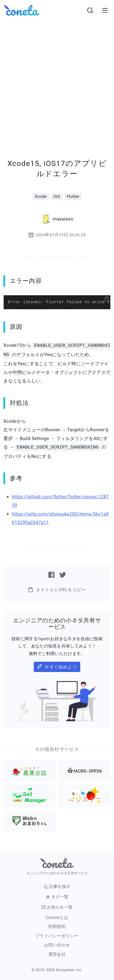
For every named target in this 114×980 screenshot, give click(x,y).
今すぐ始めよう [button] (57, 666)
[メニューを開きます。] (105, 10)
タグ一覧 (57, 896)
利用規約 (57, 926)
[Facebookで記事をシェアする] (51, 574)
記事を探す (57, 886)
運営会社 (57, 954)
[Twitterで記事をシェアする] (63, 574)
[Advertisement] (57, 80)
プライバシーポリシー (57, 935)
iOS (57, 196)
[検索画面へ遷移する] (90, 10)
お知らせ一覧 (57, 906)
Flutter (73, 196)
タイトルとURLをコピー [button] (57, 589)
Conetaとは (57, 917)
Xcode (41, 196)
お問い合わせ (57, 944)
